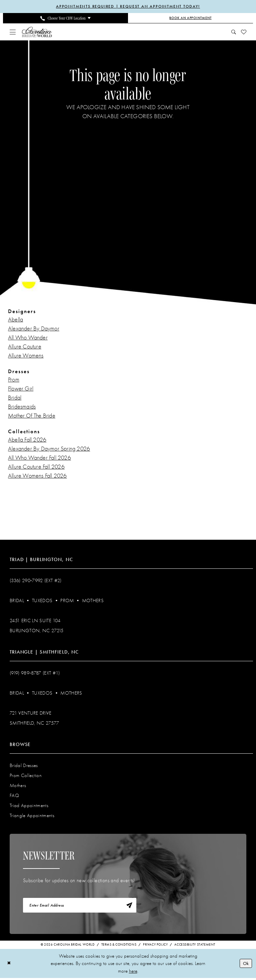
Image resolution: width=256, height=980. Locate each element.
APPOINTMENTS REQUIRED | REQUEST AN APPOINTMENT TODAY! (128, 7)
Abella (15, 320)
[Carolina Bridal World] (37, 32)
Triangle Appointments (32, 816)
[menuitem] (65, 19)
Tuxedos (42, 601)
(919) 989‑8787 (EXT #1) (35, 674)
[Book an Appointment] (190, 19)
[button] (13, 32)
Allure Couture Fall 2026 (36, 467)
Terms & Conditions (119, 947)
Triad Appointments (29, 806)
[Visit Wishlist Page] (244, 32)
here (133, 973)
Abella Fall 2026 (27, 440)
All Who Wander (28, 338)
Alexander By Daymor (34, 329)
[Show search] (234, 32)
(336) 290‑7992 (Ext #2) (36, 581)
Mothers (93, 601)
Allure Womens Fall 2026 (37, 476)
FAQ (14, 796)
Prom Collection (26, 776)
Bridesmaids (22, 407)
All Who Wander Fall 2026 (39, 458)
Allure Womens (26, 356)
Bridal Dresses (24, 766)
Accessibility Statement (195, 947)
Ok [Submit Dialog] (245, 965)
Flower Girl (21, 389)
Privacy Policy (155, 947)
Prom (14, 380)
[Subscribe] (129, 907)
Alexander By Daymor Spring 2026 (49, 449)
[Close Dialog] (9, 965)
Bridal (15, 398)
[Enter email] (80, 907)
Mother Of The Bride (32, 416)
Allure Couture (25, 347)
